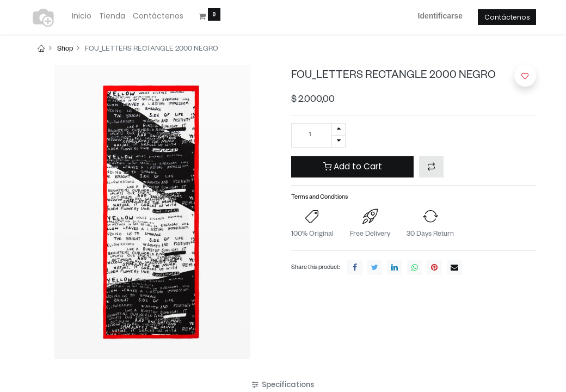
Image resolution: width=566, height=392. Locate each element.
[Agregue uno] (339, 129)
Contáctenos (507, 17)
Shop (65, 50)
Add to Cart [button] (353, 166)
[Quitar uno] (339, 141)
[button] (431, 167)
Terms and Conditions (319, 198)
